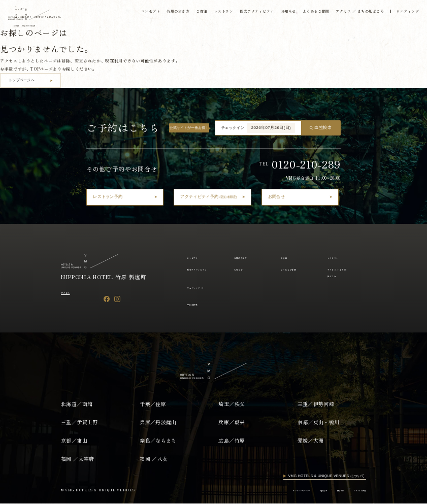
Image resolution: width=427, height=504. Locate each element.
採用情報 (326, 491)
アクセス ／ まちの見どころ (357, 13)
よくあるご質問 (312, 13)
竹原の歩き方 (172, 13)
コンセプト (144, 13)
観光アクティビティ (252, 13)
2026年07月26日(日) (271, 128)
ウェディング (199, 287)
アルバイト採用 (354, 491)
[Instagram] (117, 299)
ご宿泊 (196, 13)
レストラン (218, 13)
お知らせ (284, 13)
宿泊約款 (198, 304)
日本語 (21, 27)
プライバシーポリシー (268, 491)
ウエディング (405, 13)
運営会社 (302, 491)
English (44, 27)
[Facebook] (107, 299)
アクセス (70, 292)
